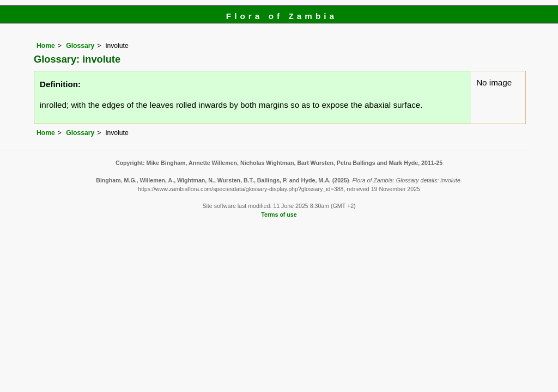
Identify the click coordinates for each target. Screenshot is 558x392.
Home (46, 46)
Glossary (80, 46)
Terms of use (279, 215)
